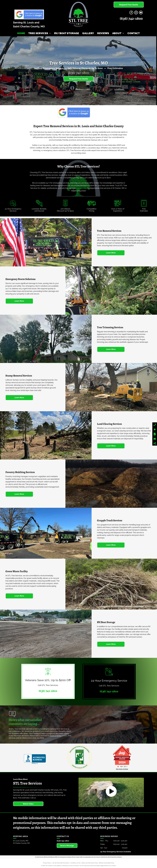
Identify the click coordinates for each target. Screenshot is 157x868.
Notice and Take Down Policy (90, 863)
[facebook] (131, 13)
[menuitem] (21, 33)
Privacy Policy (47, 863)
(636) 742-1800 (131, 19)
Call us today (82, 188)
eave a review (56, 736)
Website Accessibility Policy (107, 863)
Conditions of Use (75, 863)
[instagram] (136, 13)
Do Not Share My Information (61, 863)
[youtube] (141, 13)
